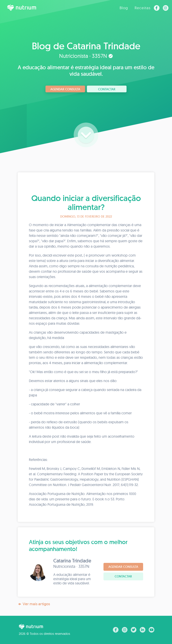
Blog (124, 8)
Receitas (143, 8)
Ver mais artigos (34, 604)
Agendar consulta (65, 89)
